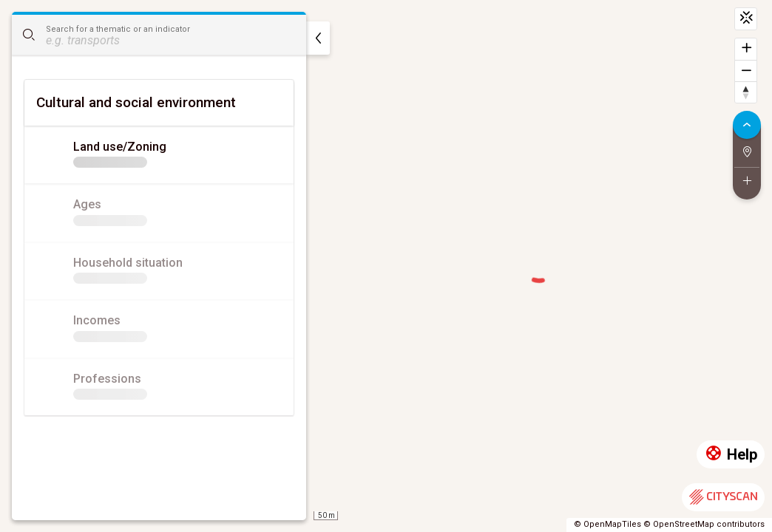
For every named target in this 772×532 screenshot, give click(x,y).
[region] (386, 266)
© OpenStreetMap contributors (704, 524)
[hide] (318, 38)
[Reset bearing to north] (746, 92)
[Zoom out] (746, 71)
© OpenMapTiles (607, 524)
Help (731, 455)
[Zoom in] (746, 49)
